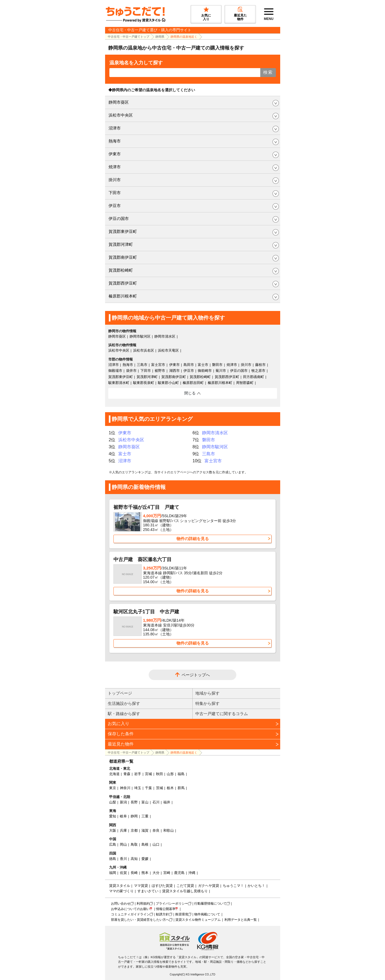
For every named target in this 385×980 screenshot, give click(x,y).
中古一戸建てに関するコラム (222, 714)
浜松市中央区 (121, 115)
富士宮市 (158, 365)
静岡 (134, 816)
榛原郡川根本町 (123, 296)
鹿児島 (179, 873)
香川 (123, 859)
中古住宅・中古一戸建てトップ (129, 37)
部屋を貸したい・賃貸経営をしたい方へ (140, 920)
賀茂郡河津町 (121, 244)
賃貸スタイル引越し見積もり (185, 891)
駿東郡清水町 (119, 383)
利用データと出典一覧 (241, 920)
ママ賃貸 (141, 886)
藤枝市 (260, 365)
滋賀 (145, 830)
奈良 (156, 830)
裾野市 (160, 371)
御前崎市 (205, 371)
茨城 (159, 788)
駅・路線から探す (124, 714)
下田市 (115, 193)
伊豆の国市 (119, 218)
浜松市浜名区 (144, 350)
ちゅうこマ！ (233, 886)
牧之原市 (258, 371)
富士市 (203, 365)
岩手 (138, 774)
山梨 (113, 802)
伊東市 (115, 154)
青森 (127, 774)
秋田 (159, 774)
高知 (134, 859)
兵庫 (123, 830)
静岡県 (160, 37)
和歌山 (169, 830)
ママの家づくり (121, 891)
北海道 (114, 774)
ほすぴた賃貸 (162, 886)
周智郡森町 (245, 383)
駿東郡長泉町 (144, 383)
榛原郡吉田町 (193, 383)
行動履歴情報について (210, 904)
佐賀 (123, 873)
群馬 (181, 788)
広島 (113, 844)
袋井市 (131, 371)
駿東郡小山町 (168, 383)
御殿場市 (115, 371)
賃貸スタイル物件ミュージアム (198, 920)
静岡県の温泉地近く (184, 37)
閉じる (190, 393)
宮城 (148, 774)
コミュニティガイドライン (130, 914)
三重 (145, 816)
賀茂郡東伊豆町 (123, 231)
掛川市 (115, 180)
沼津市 (115, 128)
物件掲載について (207, 914)
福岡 (113, 873)
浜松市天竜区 (168, 350)
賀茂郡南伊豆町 (123, 257)
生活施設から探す (124, 703)
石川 (156, 802)
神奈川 (125, 788)
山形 (170, 774)
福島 (181, 774)
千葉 (148, 788)
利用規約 (143, 904)
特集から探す (207, 703)
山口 (156, 844)
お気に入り (119, 724)
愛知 (113, 816)
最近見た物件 (121, 744)
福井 (167, 802)
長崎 (134, 873)
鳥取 (134, 844)
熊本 (145, 873)
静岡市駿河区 (140, 336)
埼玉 (138, 788)
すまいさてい (148, 891)
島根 (145, 844)
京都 (134, 830)
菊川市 (221, 371)
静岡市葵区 (119, 102)
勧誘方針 (162, 914)
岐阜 (123, 816)
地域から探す (207, 693)
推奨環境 (182, 914)
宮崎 (167, 873)
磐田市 (217, 365)
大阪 (113, 830)
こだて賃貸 (185, 886)
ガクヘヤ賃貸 (209, 886)
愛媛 (145, 859)
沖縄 (192, 873)
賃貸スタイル (120, 886)
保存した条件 (121, 734)
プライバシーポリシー (172, 904)
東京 (113, 788)
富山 (145, 802)
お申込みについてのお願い (130, 909)
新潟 (123, 802)
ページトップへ (196, 675)
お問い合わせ (121, 904)
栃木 (170, 788)
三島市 (142, 365)
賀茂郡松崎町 (121, 270)
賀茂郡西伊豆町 (123, 283)
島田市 (189, 365)
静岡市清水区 (165, 336)
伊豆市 (115, 206)
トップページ (120, 693)
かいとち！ (256, 886)
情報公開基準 (166, 909)
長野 (134, 802)
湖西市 (174, 371)
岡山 (123, 844)
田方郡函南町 (254, 377)
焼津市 (115, 167)
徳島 (113, 859)
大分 (156, 873)
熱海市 (115, 141)
